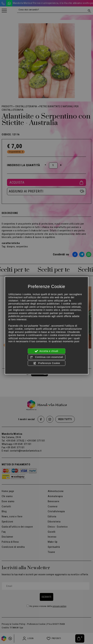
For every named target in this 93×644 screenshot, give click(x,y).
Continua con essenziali (46, 357)
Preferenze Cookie (46, 363)
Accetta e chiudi (46, 351)
